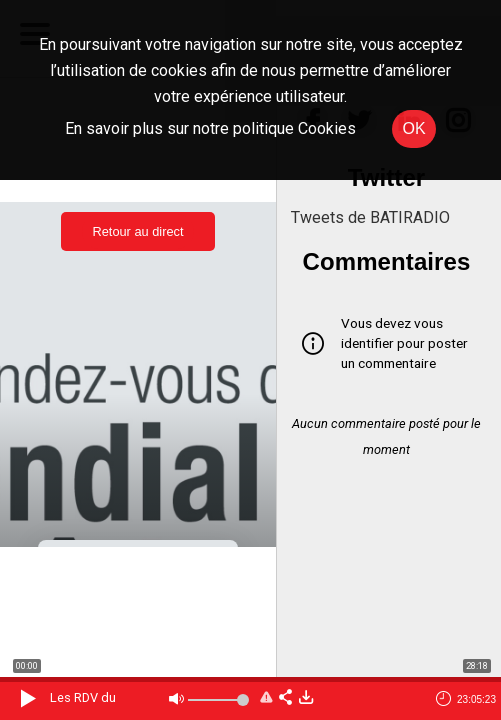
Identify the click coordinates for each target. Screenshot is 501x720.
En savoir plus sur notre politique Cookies (210, 128)
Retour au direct (137, 231)
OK (413, 128)
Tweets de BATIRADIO (370, 217)
